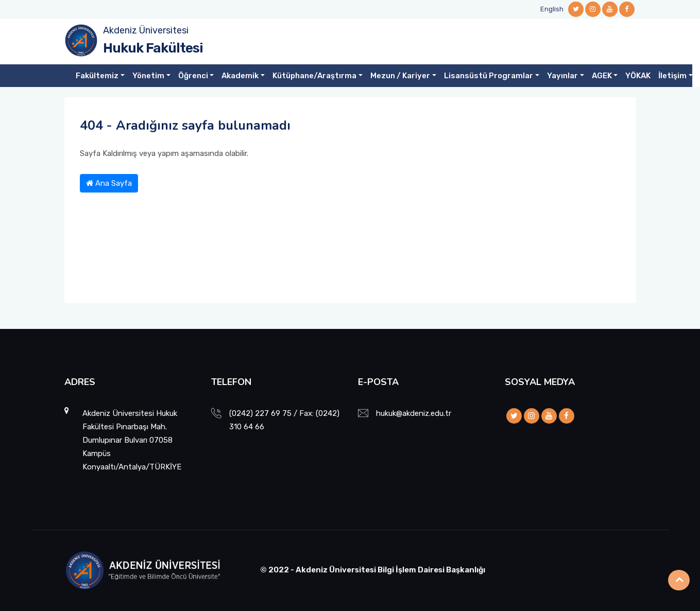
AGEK (602, 76)
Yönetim (148, 76)
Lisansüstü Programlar (489, 76)
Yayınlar (562, 76)
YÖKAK (638, 76)
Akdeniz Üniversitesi (146, 30)
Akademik (240, 76)
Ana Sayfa (109, 183)
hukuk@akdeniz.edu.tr (414, 413)
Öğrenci (193, 76)
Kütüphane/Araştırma (314, 76)
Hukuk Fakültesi (153, 48)
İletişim (672, 76)
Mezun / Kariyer (400, 76)
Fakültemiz (97, 76)
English (552, 9)
